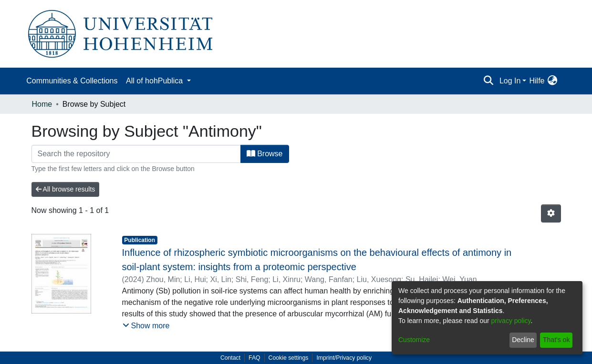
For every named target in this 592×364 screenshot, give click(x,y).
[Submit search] (489, 81)
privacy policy (511, 321)
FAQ (254, 358)
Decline (523, 340)
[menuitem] (553, 81)
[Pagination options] (551, 213)
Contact (230, 358)
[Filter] (136, 154)
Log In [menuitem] (510, 81)
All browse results (66, 189)
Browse (265, 154)
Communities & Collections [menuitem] (72, 81)
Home (42, 104)
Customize (414, 340)
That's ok (556, 340)
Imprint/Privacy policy (344, 358)
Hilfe (537, 81)
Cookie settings (289, 358)
